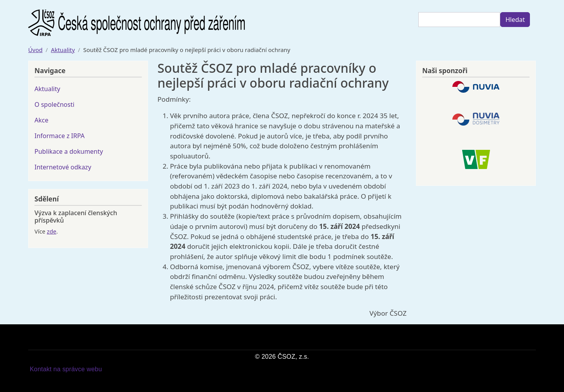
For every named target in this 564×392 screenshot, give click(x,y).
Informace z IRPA (60, 136)
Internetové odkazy (63, 167)
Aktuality (63, 50)
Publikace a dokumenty (69, 151)
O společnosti (54, 104)
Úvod (35, 50)
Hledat (515, 20)
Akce (41, 120)
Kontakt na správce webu (66, 369)
